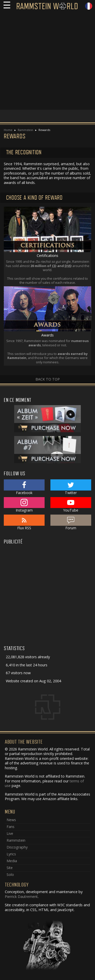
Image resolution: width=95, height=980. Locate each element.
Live (10, 833)
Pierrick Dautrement (21, 897)
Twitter (71, 487)
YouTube (71, 505)
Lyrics (11, 854)
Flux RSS (24, 522)
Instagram (24, 505)
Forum (71, 522)
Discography (17, 847)
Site (10, 868)
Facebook (24, 487)
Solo (10, 874)
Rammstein (25, 130)
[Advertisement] (48, 62)
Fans (11, 827)
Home (8, 130)
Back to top (48, 379)
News (11, 820)
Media (12, 861)
